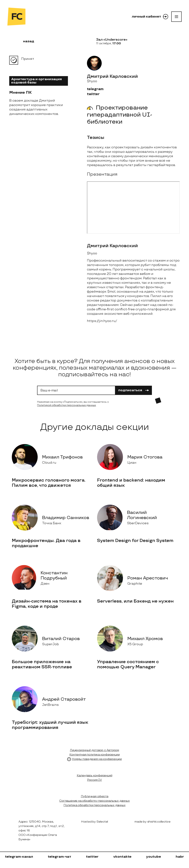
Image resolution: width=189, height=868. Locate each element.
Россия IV (94, 780)
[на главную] (16, 17)
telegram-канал (19, 857)
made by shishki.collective (153, 822)
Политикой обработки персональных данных (67, 405)
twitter (93, 94)
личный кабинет (150, 17)
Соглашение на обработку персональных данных (94, 801)
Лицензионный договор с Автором (94, 750)
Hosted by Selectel (94, 822)
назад (26, 41)
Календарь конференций (95, 776)
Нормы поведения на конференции (97, 759)
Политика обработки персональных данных (94, 805)
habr (180, 857)
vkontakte (122, 857)
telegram (95, 89)
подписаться (134, 390)
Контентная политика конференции (95, 755)
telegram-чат (60, 857)
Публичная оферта (95, 796)
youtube (154, 857)
